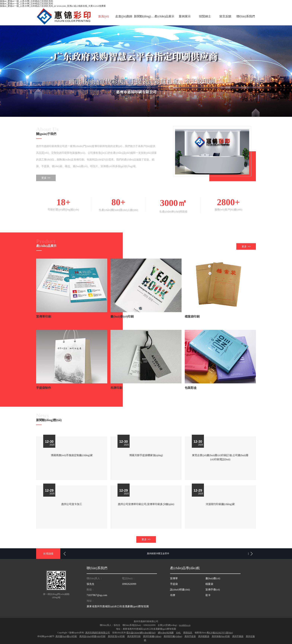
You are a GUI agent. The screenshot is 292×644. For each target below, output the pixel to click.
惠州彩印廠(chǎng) (173, 636)
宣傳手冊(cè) (213, 589)
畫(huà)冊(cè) (213, 578)
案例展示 (185, 16)
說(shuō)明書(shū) (180, 589)
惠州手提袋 (190, 636)
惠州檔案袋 (204, 636)
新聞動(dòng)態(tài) (144, 16)
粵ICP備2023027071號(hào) (220, 632)
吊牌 (173, 594)
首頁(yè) (104, 16)
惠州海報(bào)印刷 (221, 636)
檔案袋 (209, 583)
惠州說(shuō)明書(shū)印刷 (92, 636)
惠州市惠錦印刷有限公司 (98, 632)
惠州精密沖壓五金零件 (158, 553)
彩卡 (208, 594)
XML (178, 632)
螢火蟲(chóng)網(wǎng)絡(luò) (141, 632)
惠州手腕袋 (238, 636)
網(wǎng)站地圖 (166, 632)
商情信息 (188, 632)
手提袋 (174, 583)
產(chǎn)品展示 (164, 16)
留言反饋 (225, 16)
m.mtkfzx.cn (185, 624)
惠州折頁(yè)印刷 (116, 636)
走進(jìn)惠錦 (124, 16)
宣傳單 (174, 578)
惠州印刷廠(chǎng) (152, 636)
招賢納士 (205, 16)
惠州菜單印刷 (134, 636)
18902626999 (129, 583)
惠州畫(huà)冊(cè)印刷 (66, 636)
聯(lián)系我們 (246, 16)
